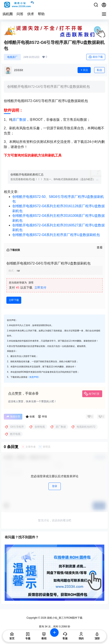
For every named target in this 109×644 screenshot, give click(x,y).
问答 (20, 14)
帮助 (41, 14)
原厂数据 (19, 120)
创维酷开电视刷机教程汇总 (27, 175)
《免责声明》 (34, 377)
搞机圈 (8, 14)
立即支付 (40, 287)
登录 (55, 486)
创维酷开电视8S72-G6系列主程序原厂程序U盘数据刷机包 (56, 235)
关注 (84, 70)
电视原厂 (12, 57)
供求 (31, 14)
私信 (99, 70)
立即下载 (14, 300)
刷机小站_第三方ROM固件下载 (64, 618)
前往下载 (96, 57)
